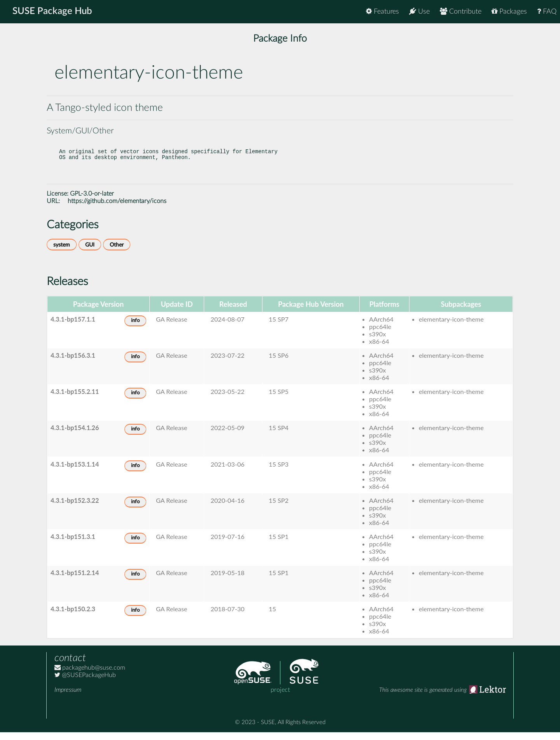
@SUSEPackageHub (85, 683)
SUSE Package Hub (53, 12)
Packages (509, 11)
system (62, 253)
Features (382, 11)
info (135, 328)
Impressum (68, 698)
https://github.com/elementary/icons (117, 209)
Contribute (461, 11)
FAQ (547, 11)
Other (117, 253)
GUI (90, 253)
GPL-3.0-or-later (92, 201)
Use (419, 11)
